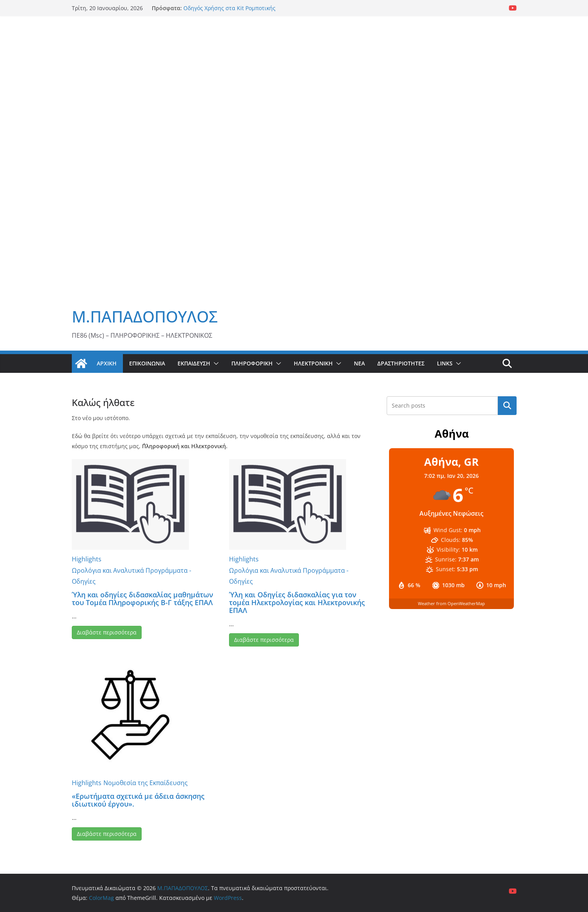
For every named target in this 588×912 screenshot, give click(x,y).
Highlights (87, 559)
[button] (215, 363)
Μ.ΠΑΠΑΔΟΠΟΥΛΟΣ (145, 316)
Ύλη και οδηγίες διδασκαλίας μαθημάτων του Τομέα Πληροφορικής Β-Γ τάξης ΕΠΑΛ (142, 598)
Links (445, 363)
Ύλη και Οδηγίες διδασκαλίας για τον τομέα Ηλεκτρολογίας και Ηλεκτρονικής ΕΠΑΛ (297, 602)
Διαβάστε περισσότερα (107, 632)
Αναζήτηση (507, 406)
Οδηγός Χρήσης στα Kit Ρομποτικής (229, 8)
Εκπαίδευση (194, 363)
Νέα (359, 363)
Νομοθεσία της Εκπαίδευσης (146, 783)
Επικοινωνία (147, 363)
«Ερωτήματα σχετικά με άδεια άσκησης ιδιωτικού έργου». (138, 800)
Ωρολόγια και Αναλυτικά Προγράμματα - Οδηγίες (131, 576)
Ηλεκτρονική (313, 363)
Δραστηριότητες (401, 363)
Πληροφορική (252, 363)
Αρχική (107, 363)
